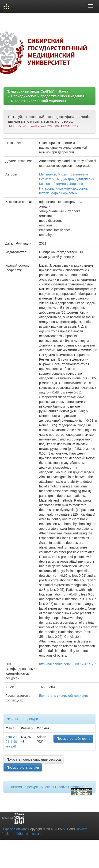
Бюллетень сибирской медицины (39, 101)
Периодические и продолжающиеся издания (48, 96)
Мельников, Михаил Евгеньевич (64, 174)
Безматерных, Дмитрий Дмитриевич (67, 179)
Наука (64, 91)
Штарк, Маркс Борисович (58, 193)
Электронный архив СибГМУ (30, 91)
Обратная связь (29, 834)
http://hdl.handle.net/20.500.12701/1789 (68, 664)
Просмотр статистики (23, 767)
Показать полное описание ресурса (34, 759)
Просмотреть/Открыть (73, 739)
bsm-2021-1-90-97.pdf (11, 742)
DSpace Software (14, 829)
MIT (66, 829)
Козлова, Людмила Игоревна (61, 184)
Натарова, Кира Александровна (63, 188)
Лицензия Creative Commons (61, 787)
